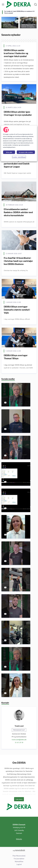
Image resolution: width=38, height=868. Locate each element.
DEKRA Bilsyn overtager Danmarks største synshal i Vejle (17, 310)
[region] (19, 143)
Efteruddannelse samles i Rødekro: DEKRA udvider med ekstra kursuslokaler (18, 212)
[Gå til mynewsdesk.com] (19, 850)
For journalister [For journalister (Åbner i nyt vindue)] (19, 859)
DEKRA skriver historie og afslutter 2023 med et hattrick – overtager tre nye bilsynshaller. (28, 26)
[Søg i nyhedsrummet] (36, 4)
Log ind (19, 864)
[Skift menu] (3, 4)
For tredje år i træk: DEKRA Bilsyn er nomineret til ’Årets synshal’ (19, 12)
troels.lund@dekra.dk (19, 740)
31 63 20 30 (19, 742)
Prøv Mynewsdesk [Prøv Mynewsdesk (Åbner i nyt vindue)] (19, 856)
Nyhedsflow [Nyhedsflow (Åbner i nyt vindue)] (19, 861)
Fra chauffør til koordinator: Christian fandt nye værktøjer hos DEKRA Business (18, 261)
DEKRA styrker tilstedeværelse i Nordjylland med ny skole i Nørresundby (10, 26)
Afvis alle (9, 152)
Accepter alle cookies (26, 152)
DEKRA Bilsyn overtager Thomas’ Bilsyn (16, 357)
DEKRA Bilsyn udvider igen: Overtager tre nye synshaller (18, 113)
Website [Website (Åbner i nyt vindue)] (19, 839)
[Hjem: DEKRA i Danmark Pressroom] (18, 4)
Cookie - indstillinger (19, 157)
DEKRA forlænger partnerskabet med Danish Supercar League (17, 164)
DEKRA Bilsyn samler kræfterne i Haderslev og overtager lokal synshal (16, 53)
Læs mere (19, 799)
